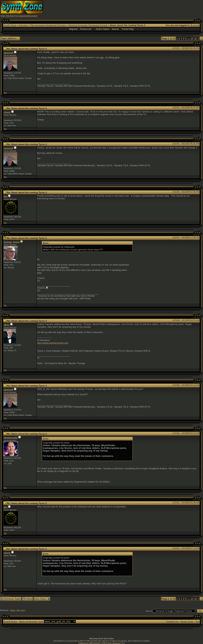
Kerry (23, 610)
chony (7, 112)
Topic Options (10, 38)
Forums (23, 25)
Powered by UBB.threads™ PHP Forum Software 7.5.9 (101, 643)
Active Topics (103, 29)
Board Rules (10, 622)
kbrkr (6, 325)
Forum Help (128, 29)
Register (73, 29)
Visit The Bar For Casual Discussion (19, 16)
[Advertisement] (138, 9)
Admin (13, 610)
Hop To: (149, 611)
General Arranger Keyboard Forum (88, 25)
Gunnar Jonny (12, 242)
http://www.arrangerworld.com (53, 343)
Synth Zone (10, 25)
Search (115, 29)
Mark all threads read (31, 622)
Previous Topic (11, 599)
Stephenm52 (11, 438)
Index (27, 599)
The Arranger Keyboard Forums (48, 25)
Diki (18, 610)
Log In (195, 25)
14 (192, 38)
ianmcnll (8, 53)
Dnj (5, 196)
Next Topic (42, 599)
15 (195, 38)
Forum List (86, 29)
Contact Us (172, 622)
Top (5, 93)
